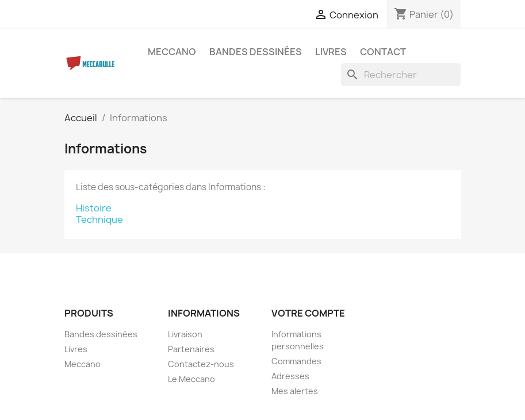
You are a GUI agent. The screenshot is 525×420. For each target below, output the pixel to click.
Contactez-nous (201, 364)
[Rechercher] (401, 75)
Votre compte (308, 313)
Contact (383, 52)
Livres (331, 52)
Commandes (296, 361)
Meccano (172, 52)
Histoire (94, 208)
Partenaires (191, 349)
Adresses (290, 376)
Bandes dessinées (256, 52)
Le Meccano (191, 379)
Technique (99, 219)
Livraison (185, 334)
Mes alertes (295, 391)
